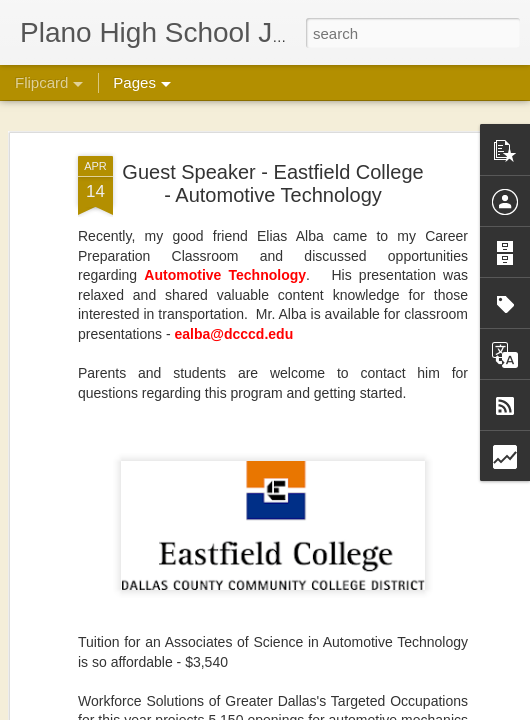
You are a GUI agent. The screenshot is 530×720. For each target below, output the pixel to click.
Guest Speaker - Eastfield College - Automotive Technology (272, 183)
